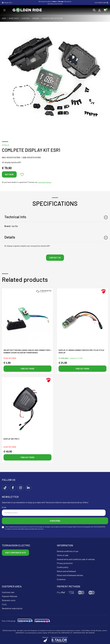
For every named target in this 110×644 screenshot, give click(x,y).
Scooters (25, 18)
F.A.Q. (4, 604)
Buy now (9, 174)
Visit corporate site (15, 553)
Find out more (28, 369)
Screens (36, 18)
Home (4, 18)
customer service (45, 182)
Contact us (55, 258)
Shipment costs (9, 600)
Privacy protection (65, 563)
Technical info (15, 217)
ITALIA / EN (7, 3)
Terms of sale (63, 555)
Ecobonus (61, 579)
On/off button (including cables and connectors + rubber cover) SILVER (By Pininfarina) (27, 351)
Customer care (101, 3)
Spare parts (14, 18)
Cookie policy (63, 567)
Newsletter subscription (12, 608)
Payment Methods (10, 596)
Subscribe (55, 521)
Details (10, 237)
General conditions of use (68, 551)
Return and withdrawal (66, 571)
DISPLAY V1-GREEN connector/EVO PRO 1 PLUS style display (81, 351)
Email (4, 507)
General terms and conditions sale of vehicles (76, 559)
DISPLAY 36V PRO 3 (11, 439)
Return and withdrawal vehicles (70, 575)
